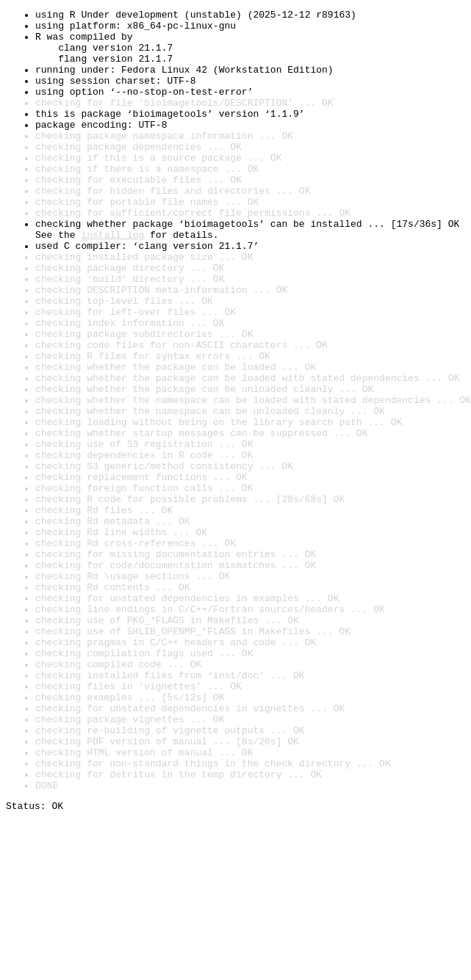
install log (112, 280)
